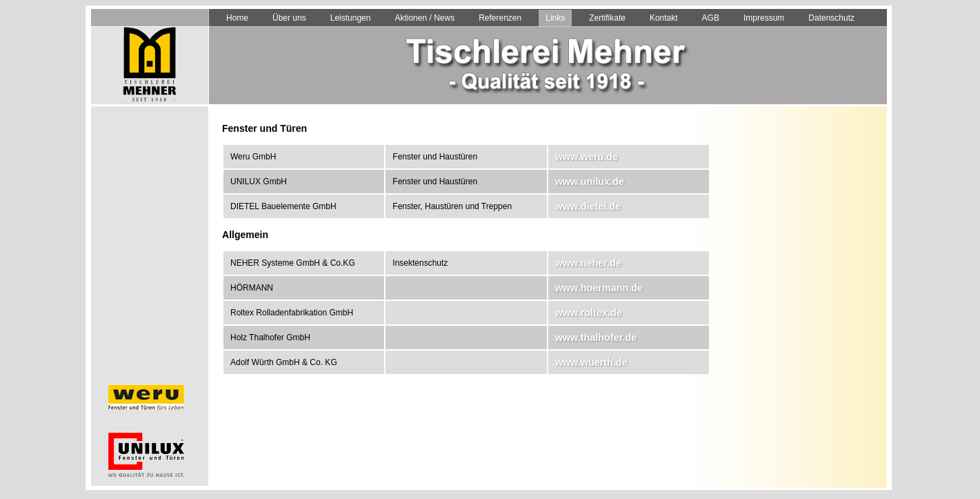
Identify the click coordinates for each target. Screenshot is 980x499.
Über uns (289, 18)
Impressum (764, 18)
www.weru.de (587, 157)
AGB (711, 18)
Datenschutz (831, 18)
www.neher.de (588, 263)
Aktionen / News (424, 18)
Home (237, 18)
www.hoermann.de (599, 288)
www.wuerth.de (591, 362)
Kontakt (664, 18)
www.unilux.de (590, 182)
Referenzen (500, 18)
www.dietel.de (588, 206)
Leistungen (351, 18)
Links (555, 18)
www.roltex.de (589, 313)
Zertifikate (607, 18)
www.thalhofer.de (596, 337)
